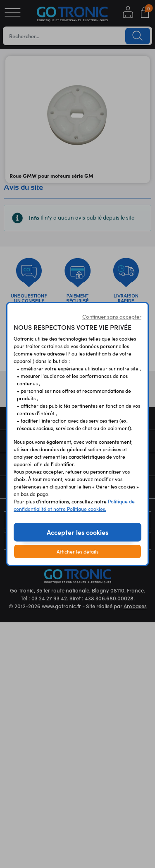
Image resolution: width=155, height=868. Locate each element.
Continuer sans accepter (112, 317)
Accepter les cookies (77, 532)
